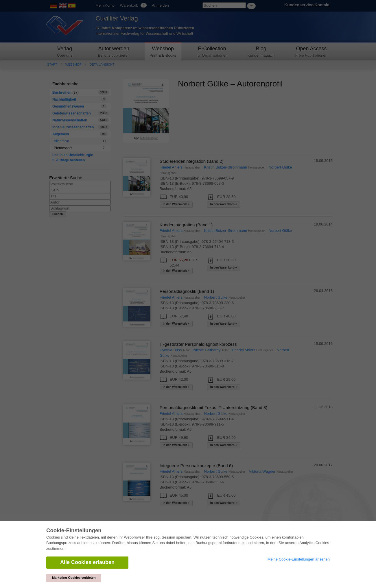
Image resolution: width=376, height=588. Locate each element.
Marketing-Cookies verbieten (74, 578)
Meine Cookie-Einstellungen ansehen (299, 559)
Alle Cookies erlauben (87, 562)
